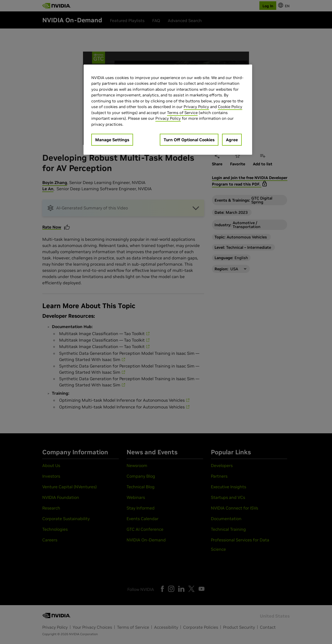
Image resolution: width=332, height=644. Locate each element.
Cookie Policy (230, 107)
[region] (168, 110)
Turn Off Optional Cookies (189, 140)
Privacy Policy (196, 107)
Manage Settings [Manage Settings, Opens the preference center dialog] (112, 140)
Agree (232, 140)
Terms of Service (182, 113)
